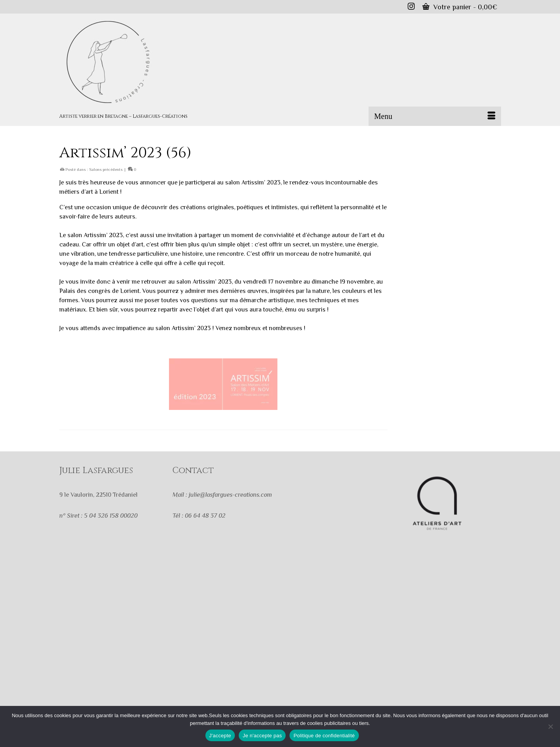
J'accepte (220, 736)
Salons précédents (106, 169)
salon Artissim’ (196, 282)
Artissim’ (253, 182)
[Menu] (435, 116)
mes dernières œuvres (237, 291)
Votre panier (460, 7)
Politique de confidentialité (324, 736)
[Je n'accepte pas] (550, 726)
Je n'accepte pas (262, 736)
